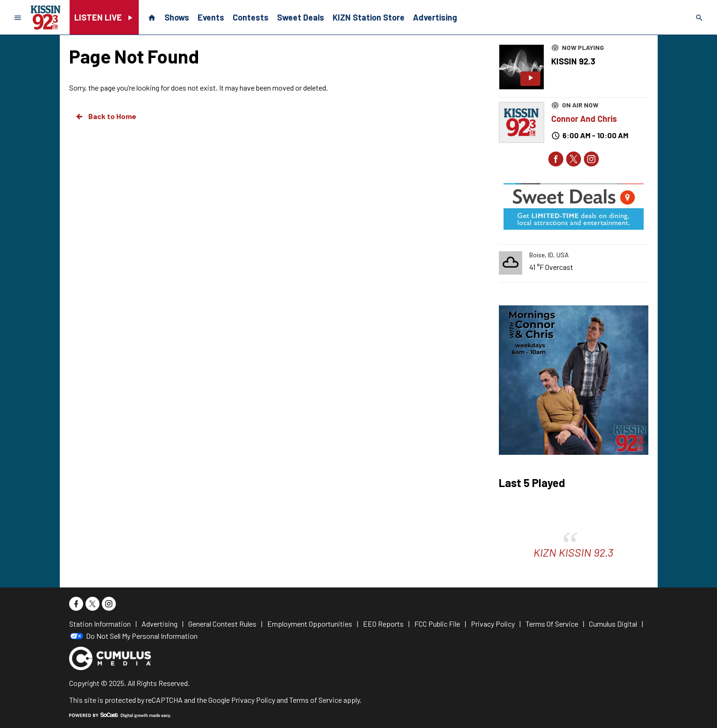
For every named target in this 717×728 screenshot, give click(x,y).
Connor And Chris (584, 119)
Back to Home (106, 116)
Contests (251, 17)
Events (211, 17)
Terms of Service (316, 700)
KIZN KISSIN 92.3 (573, 552)
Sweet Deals (301, 17)
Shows (177, 17)
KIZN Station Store (369, 17)
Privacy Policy (253, 700)
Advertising (435, 17)
